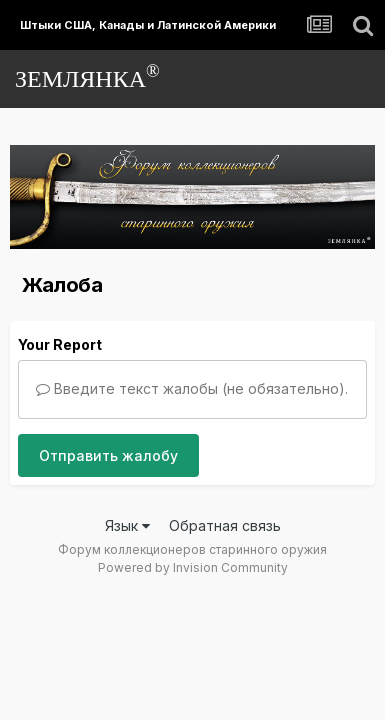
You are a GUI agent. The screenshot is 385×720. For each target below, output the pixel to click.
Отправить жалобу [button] (108, 455)
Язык (127, 525)
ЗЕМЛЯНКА (87, 76)
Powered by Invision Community (193, 567)
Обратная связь (225, 525)
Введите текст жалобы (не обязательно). (192, 388)
